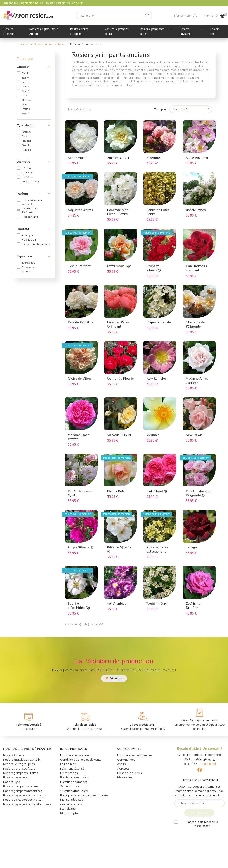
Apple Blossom (197, 158)
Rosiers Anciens (14, 757)
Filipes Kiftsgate (159, 322)
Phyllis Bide (116, 491)
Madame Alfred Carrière (197, 381)
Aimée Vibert (77, 158)
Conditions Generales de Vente (81, 761)
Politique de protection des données (84, 797)
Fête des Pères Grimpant (118, 324)
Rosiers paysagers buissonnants (24, 797)
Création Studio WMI (161, 863)
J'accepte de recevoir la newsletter (202, 824)
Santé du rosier (70, 788)
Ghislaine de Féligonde (195, 324)
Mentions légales (72, 801)
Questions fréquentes (74, 793)
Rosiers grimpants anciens (21, 788)
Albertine (153, 158)
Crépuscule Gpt (119, 266)
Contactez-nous (71, 806)
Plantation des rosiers (74, 779)
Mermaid (153, 435)
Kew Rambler (156, 379)
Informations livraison (75, 757)
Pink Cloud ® (157, 491)
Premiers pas (69, 775)
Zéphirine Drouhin (193, 606)
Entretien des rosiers (74, 784)
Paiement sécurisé (72, 770)
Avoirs (121, 766)
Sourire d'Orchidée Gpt (79, 606)
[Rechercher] (114, 16)
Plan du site (68, 810)
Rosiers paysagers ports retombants (27, 806)
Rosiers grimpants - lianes (21, 775)
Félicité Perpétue (80, 322)
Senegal (192, 547)
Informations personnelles (135, 757)
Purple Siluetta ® (81, 547)
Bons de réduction (130, 775)
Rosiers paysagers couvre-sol (23, 801)
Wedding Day (156, 604)
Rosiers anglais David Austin (22, 761)
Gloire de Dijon (79, 379)
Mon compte (69, 815)
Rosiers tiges (12, 784)
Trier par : (161, 109)
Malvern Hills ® (119, 435)
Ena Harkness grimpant (196, 268)
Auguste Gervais (80, 210)
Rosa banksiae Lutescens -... (157, 549)
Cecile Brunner (79, 266)
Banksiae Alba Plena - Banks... (118, 212)
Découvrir (114, 678)
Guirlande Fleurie (120, 379)
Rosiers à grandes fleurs (19, 770)
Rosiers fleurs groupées (19, 766)
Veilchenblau (117, 604)
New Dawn (194, 435)
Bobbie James (196, 210)
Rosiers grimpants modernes (23, 793)
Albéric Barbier (118, 158)
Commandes (126, 761)
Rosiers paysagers (15, 779)
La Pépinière (68, 766)
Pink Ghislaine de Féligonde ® (199, 493)
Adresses (123, 770)
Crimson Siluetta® (154, 268)
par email (210, 764)
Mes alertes (125, 779)
